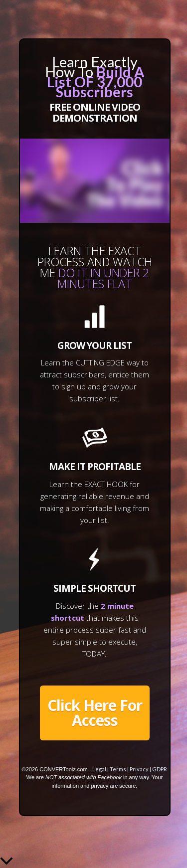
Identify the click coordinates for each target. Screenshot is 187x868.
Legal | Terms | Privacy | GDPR (130, 769)
